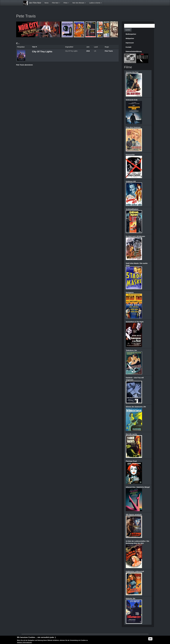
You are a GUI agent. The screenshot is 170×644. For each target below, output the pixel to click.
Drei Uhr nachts (131, 434)
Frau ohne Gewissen (133, 127)
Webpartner (130, 38)
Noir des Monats (79, 3)
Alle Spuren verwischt (134, 515)
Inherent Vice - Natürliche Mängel (138, 487)
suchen (128, 30)
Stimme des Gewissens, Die (136, 407)
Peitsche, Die (130, 599)
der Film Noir (35, 3)
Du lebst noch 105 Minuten (135, 236)
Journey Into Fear (132, 72)
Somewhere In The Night (135, 322)
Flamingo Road (131, 461)
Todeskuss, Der (131, 350)
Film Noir (56, 3)
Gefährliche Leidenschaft (135, 571)
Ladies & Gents (96, 3)
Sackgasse (130, 293)
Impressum (130, 43)
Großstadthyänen (132, 209)
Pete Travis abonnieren (24, 65)
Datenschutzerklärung (134, 51)
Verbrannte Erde (132, 100)
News (47, 3)
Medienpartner (131, 34)
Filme (66, 3)
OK (150, 639)
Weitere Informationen (24, 642)
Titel (35, 47)
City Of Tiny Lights (42, 51)
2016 (88, 51)
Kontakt (128, 47)
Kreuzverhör (130, 155)
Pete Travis (109, 51)
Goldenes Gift (131, 181)
